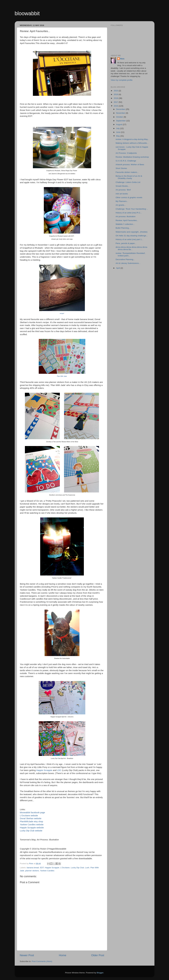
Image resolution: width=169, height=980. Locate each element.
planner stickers (32, 871)
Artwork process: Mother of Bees (130, 165)
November (121, 113)
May (118, 136)
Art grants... (121, 205)
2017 (116, 102)
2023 (116, 91)
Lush (87, 868)
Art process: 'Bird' (123, 190)
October (120, 117)
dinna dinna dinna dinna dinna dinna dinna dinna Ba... (131, 248)
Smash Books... (122, 186)
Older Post (98, 955)
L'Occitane (65, 868)
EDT (42, 868)
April (118, 268)
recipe (62, 313)
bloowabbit (27, 13)
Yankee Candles (47, 871)
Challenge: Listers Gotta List (128, 182)
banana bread (33, 868)
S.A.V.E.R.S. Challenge (126, 161)
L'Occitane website (29, 816)
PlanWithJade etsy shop (32, 822)
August (120, 124)
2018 (116, 98)
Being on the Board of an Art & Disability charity (129, 177)
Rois (122, 59)
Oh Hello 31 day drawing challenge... (132, 236)
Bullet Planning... (123, 228)
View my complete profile (122, 80)
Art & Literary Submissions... (128, 263)
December (121, 109)
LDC (59, 770)
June (119, 132)
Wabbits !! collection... (125, 224)
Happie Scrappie (44, 770)
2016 (116, 106)
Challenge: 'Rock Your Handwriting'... (132, 209)
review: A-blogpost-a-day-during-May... (132, 139)
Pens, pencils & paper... (126, 243)
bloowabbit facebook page (33, 813)
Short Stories (121, 168)
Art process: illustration (126, 216)
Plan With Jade (62, 376)
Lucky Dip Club (77, 868)
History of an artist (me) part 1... (129, 239)
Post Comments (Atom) (42, 961)
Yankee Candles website (32, 825)
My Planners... (122, 201)
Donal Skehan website (31, 818)
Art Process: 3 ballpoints (126, 153)
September (121, 121)
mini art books (122, 194)
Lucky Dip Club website (31, 831)
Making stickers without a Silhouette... (132, 143)
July (118, 128)
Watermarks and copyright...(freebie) (132, 232)
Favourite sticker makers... (127, 172)
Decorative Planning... (125, 259)
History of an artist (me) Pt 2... (129, 213)
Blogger (100, 973)
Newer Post (27, 955)
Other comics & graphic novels (129, 197)
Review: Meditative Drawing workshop (132, 157)
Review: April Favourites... (127, 220)
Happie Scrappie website (32, 828)
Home (63, 955)
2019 (116, 94)
